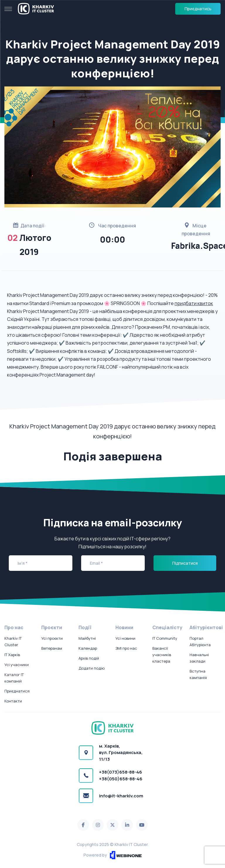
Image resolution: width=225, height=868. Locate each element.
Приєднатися (17, 691)
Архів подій (89, 658)
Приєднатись (198, 9)
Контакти (13, 701)
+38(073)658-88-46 (121, 772)
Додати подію (92, 668)
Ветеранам (52, 648)
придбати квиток (194, 303)
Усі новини (125, 638)
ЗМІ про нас (126, 648)
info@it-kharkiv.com (121, 796)
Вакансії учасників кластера (162, 655)
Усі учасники (17, 665)
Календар (88, 648)
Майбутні (87, 638)
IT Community (165, 638)
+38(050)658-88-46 (121, 779)
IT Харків (12, 655)
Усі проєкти (52, 638)
